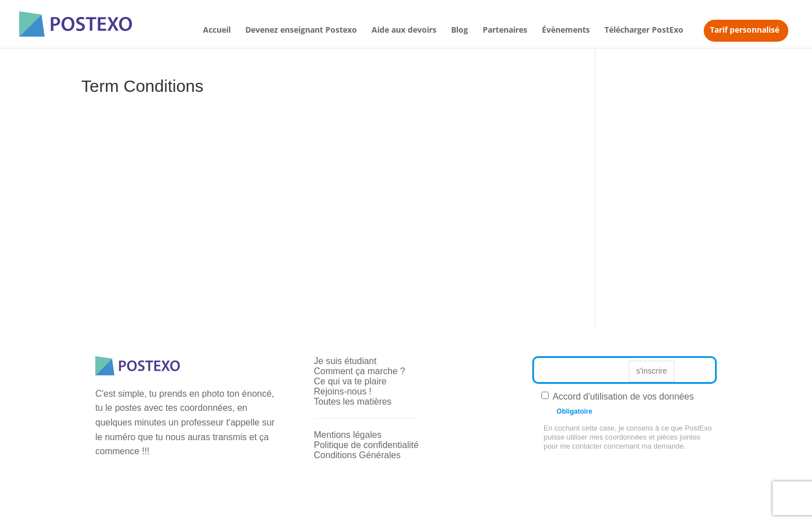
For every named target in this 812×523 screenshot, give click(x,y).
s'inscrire (652, 371)
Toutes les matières (353, 402)
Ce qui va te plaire (350, 381)
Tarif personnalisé (745, 30)
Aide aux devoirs (404, 30)
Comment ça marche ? (360, 371)
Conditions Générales (358, 455)
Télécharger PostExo (644, 30)
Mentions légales (348, 435)
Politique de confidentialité (367, 445)
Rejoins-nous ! (343, 391)
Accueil (217, 30)
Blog (460, 30)
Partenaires (505, 30)
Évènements (566, 30)
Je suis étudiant (345, 361)
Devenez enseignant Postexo (301, 30)
